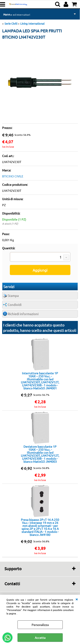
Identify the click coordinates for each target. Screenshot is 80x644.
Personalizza (40, 625)
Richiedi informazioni (23, 314)
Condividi (15, 305)
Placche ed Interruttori (17, 15)
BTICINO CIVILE (13, 176)
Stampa (13, 296)
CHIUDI (77, 599)
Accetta (40, 638)
